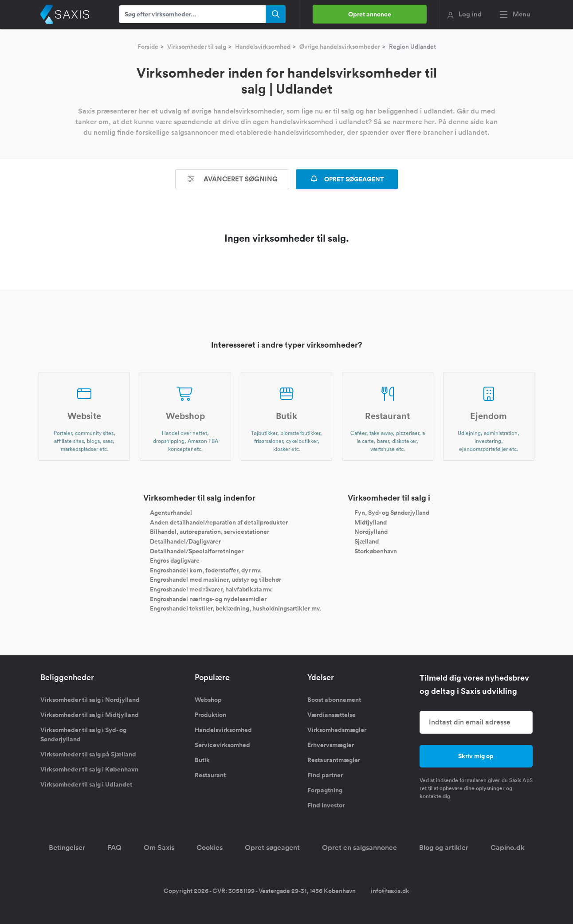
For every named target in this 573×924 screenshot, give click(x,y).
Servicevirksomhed (222, 745)
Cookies (210, 848)
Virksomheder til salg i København (89, 769)
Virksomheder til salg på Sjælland (88, 754)
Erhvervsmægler (331, 745)
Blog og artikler (444, 848)
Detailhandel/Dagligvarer (185, 541)
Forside (148, 47)
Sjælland (367, 541)
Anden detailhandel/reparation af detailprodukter (219, 522)
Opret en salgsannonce (359, 848)
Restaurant (210, 775)
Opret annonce (370, 14)
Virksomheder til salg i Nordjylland (90, 700)
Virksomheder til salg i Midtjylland (90, 715)
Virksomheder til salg (197, 47)
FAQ (114, 848)
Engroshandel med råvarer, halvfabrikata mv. (211, 589)
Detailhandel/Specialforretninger (197, 551)
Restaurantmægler (334, 760)
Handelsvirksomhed (263, 47)
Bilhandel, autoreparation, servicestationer (210, 532)
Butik (202, 760)
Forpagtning (325, 790)
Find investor (326, 805)
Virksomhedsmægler (337, 730)
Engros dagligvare (175, 560)
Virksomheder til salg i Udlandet (86, 784)
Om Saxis (159, 848)
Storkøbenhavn (376, 551)
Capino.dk (508, 848)
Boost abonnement (334, 700)
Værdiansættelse (332, 715)
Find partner (325, 775)
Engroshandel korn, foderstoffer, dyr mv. (206, 570)
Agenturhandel (171, 513)
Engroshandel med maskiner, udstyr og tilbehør (216, 579)
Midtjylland (371, 522)
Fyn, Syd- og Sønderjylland (392, 513)
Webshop (208, 700)
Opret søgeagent (272, 848)
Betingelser (67, 848)
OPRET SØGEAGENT (347, 179)
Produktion (210, 715)
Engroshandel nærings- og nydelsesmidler (208, 599)
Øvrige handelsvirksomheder (340, 47)
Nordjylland (371, 532)
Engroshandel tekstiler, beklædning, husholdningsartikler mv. (235, 608)
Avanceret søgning (232, 179)
